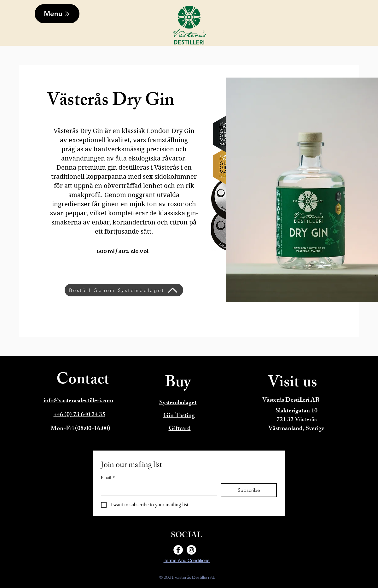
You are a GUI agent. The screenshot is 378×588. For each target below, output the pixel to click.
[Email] (157, 489)
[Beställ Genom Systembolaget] (124, 290)
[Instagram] (191, 550)
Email (108, 478)
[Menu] (57, 14)
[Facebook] (178, 550)
